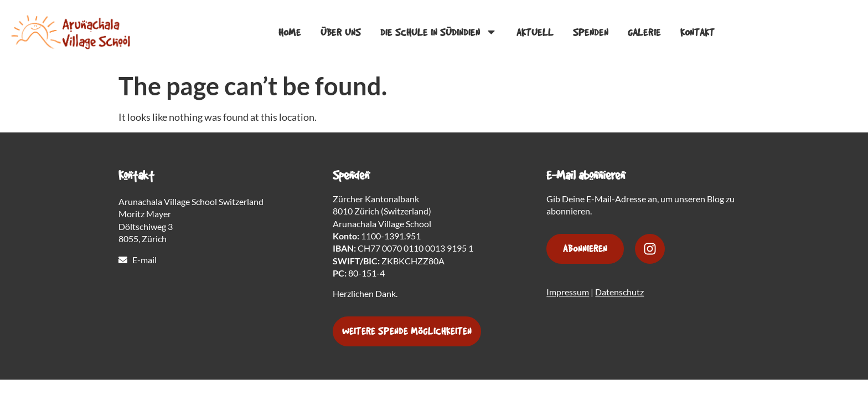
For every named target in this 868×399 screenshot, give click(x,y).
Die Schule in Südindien (440, 33)
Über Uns (342, 33)
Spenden (592, 33)
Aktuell (536, 33)
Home (291, 33)
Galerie (645, 33)
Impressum (568, 292)
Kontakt (699, 33)
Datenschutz (619, 292)
